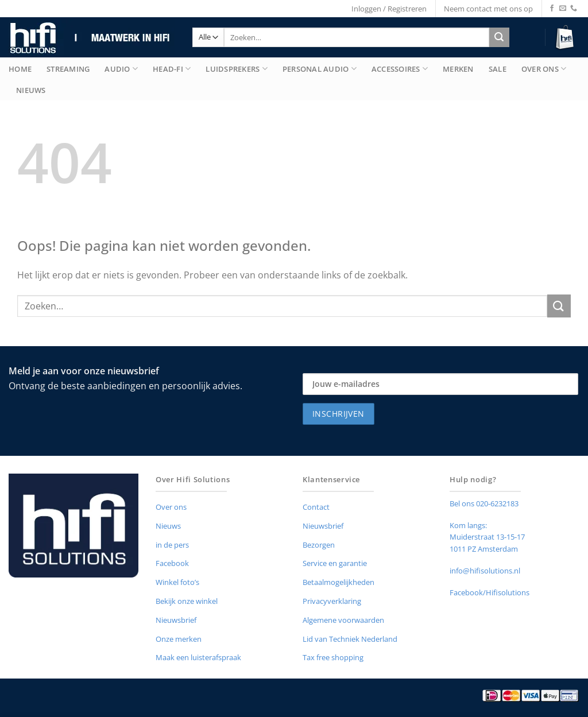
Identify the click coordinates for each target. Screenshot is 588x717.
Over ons (171, 507)
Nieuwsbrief (176, 620)
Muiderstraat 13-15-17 (487, 537)
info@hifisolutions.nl (485, 571)
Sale (498, 69)
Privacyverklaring (332, 601)
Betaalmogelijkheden (339, 582)
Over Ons (544, 69)
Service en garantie (335, 563)
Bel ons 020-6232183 (484, 503)
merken (458, 69)
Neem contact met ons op (488, 9)
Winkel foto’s (177, 582)
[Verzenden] (499, 37)
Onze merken (179, 639)
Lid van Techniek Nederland (350, 639)
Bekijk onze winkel (187, 601)
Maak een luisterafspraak (198, 657)
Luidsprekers (237, 69)
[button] (566, 38)
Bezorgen (319, 545)
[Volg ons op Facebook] (552, 9)
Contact (316, 507)
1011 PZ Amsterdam (484, 549)
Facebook (172, 563)
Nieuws (31, 90)
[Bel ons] (574, 9)
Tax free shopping (333, 657)
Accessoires (400, 69)
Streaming (68, 69)
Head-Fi (172, 69)
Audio (121, 69)
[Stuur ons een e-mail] (563, 9)
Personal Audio (320, 69)
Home (20, 69)
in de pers (172, 545)
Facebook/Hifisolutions (490, 592)
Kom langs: (468, 525)
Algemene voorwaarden (343, 620)
